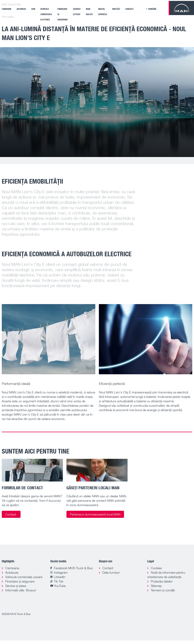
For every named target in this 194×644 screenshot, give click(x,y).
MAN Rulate (89, 12)
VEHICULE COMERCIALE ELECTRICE (46, 14)
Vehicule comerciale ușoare (24, 577)
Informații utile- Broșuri (21, 590)
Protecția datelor (162, 581)
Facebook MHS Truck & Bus (73, 568)
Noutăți (116, 9)
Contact (129, 9)
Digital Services (103, 12)
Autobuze (21, 9)
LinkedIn (60, 577)
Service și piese (77, 12)
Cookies (156, 568)
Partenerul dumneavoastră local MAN (95, 514)
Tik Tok (59, 581)
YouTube (60, 586)
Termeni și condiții (163, 590)
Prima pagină (8, 17)
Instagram (61, 572)
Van (33, 9)
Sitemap (156, 586)
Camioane (7, 9)
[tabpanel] (97, 102)
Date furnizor (111, 572)
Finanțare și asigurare (63, 14)
